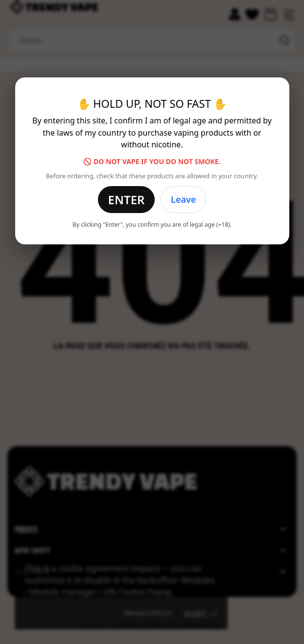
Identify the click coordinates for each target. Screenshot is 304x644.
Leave (183, 199)
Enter (127, 200)
